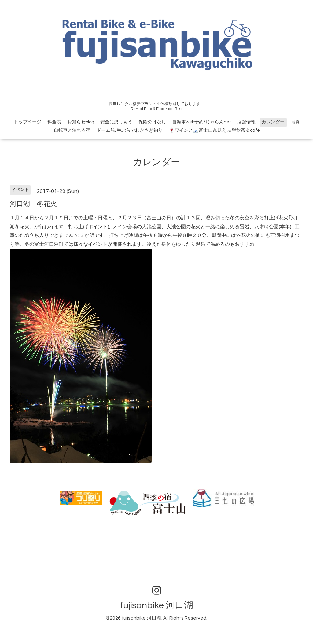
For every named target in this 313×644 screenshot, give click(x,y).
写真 (295, 122)
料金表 (54, 122)
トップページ (28, 122)
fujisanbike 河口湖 (157, 605)
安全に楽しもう (116, 122)
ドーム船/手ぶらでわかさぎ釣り (130, 130)
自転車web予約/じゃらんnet (202, 122)
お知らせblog (81, 122)
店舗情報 (246, 122)
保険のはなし (152, 122)
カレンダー (273, 122)
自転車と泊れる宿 (72, 130)
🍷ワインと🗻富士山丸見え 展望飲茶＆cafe (214, 130)
